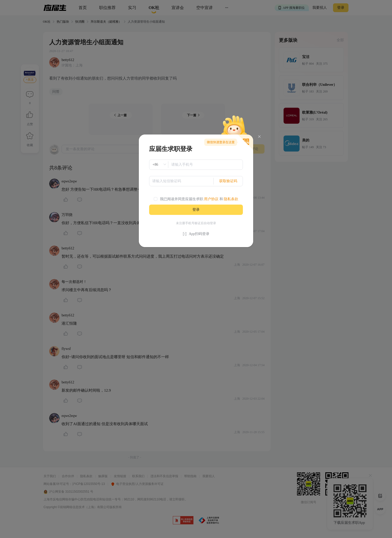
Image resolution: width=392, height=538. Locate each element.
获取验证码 (228, 181)
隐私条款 (231, 199)
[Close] (259, 137)
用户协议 (211, 199)
